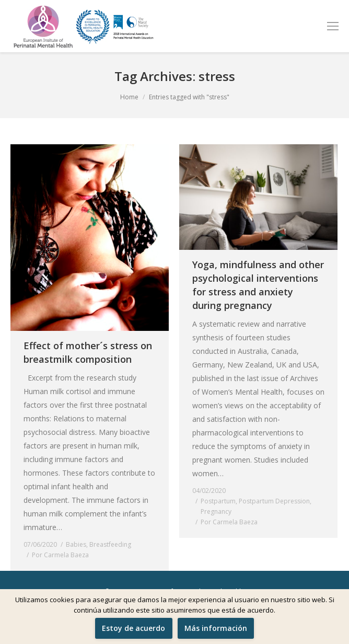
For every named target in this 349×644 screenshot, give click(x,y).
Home (129, 97)
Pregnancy (216, 511)
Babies (76, 544)
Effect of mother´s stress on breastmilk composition (88, 352)
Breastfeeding (110, 544)
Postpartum (218, 501)
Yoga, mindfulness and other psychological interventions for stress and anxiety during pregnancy (258, 285)
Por (60, 555)
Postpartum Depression (274, 501)
